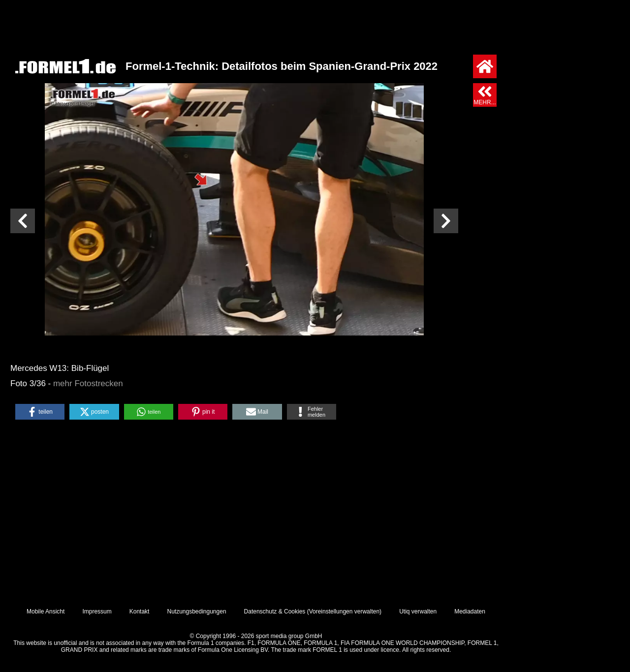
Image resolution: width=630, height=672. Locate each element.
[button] (40, 412)
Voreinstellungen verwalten (344, 611)
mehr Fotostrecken (88, 383)
